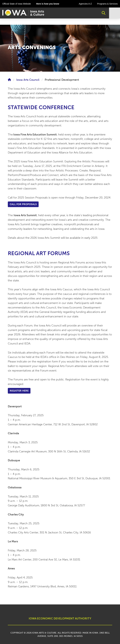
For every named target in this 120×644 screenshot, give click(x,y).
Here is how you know (48, 4)
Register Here (19, 391)
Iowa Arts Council (28, 80)
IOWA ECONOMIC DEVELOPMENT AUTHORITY (60, 619)
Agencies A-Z (85, 4)
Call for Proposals (23, 204)
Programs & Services (107, 4)
